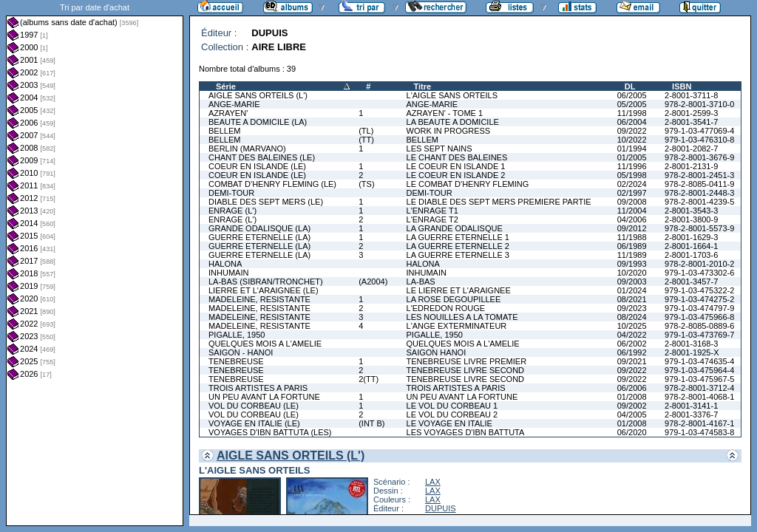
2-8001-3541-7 (691, 122)
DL (630, 86)
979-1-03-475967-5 (699, 379)
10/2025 (632, 326)
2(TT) (369, 379)
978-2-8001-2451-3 (699, 175)
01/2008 (632, 397)
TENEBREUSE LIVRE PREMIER (467, 361)
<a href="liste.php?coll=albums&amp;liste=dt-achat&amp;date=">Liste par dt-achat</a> (95, 263)
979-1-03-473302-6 (699, 273)
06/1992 (632, 352)
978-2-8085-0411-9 (699, 184)
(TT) (366, 140)
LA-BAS (421, 282)
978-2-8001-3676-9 (699, 157)
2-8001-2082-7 (691, 149)
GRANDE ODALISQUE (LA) (259, 228)
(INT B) (371, 423)
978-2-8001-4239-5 (699, 202)
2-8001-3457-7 (691, 282)
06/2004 (632, 122)
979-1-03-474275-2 (699, 299)
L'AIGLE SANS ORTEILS (452, 95)
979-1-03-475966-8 (699, 317)
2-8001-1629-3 (691, 237)
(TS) (366, 184)
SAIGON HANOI (437, 352)
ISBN (682, 86)
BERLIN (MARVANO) (247, 149)
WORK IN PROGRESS (449, 131)
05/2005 (632, 104)
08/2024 (632, 317)
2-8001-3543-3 (691, 211)
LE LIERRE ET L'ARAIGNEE (459, 290)
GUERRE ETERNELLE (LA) (259, 237)
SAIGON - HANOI (241, 352)
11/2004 (632, 211)
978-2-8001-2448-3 (699, 193)
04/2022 (632, 335)
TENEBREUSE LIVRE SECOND (466, 370)
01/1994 (632, 149)
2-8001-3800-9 (691, 219)
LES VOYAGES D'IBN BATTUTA (466, 432)
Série (226, 86)
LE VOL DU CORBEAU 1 (452, 406)
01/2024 (632, 290)
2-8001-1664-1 (691, 246)
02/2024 (632, 184)
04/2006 (632, 219)
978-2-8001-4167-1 (699, 423)
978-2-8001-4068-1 (699, 397)
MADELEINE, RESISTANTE (259, 299)
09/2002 (632, 406)
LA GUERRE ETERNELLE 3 (458, 255)
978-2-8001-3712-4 (699, 388)
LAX (433, 482)
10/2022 (632, 140)
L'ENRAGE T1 (432, 211)
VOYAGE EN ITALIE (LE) (254, 423)
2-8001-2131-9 (691, 166)
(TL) (366, 131)
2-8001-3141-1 (691, 406)
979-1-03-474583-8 (699, 432)
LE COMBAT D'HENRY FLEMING (468, 184)
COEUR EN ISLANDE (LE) (257, 166)
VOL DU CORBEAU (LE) (254, 406)
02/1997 (632, 193)
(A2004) (373, 282)
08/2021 (632, 299)
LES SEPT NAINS (439, 149)
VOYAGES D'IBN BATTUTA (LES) (270, 432)
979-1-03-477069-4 (699, 131)
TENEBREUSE (236, 361)
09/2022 (632, 131)
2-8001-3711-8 (691, 95)
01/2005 (632, 157)
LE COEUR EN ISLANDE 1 (456, 166)
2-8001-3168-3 (691, 344)
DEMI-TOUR (231, 193)
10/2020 (632, 273)
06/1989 (632, 246)
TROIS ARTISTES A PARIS (258, 388)
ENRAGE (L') (232, 211)
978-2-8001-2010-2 (699, 264)
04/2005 (632, 415)
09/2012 (632, 228)
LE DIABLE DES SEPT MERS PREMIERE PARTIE (499, 202)
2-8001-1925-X (692, 352)
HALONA (225, 264)
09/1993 (632, 264)
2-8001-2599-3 (691, 113)
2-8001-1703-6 (691, 255)
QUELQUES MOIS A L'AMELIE (265, 344)
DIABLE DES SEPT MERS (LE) (266, 202)
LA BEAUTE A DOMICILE (453, 122)
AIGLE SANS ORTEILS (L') (258, 95)
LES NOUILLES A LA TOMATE (462, 317)
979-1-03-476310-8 (699, 140)
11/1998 (632, 113)
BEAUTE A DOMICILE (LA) (258, 122)
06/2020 (632, 432)
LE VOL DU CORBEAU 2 (452, 415)
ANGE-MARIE (234, 104)
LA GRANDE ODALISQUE (455, 228)
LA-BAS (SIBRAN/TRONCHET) (266, 282)
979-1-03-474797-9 (699, 308)
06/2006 (632, 388)
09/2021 (632, 361)
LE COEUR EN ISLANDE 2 (456, 175)
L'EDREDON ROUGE (446, 308)
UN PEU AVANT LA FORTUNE (264, 397)
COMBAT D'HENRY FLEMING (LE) (272, 184)
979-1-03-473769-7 (699, 335)
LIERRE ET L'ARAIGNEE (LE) (264, 290)
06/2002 (632, 344)
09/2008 (632, 202)
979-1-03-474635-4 (699, 361)
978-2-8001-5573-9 (699, 228)
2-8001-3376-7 (691, 415)
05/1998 (632, 175)
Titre (423, 86)
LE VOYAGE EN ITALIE (449, 423)
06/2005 (632, 95)
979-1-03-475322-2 (699, 290)
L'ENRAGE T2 (432, 219)
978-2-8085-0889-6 (699, 326)
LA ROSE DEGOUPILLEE (454, 299)
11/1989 (632, 255)
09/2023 (632, 308)
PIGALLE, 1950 (237, 335)
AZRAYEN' (228, 113)
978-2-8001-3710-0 (699, 104)
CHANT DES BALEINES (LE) (262, 157)
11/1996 (632, 166)
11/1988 (632, 237)
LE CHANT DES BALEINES (457, 157)
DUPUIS (441, 508)
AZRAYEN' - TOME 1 (445, 113)
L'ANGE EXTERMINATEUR (457, 326)
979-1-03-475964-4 (699, 370)
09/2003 (632, 282)
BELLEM (224, 131)
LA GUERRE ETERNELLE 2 (458, 246)
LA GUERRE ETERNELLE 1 (458, 237)
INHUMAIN (228, 273)
